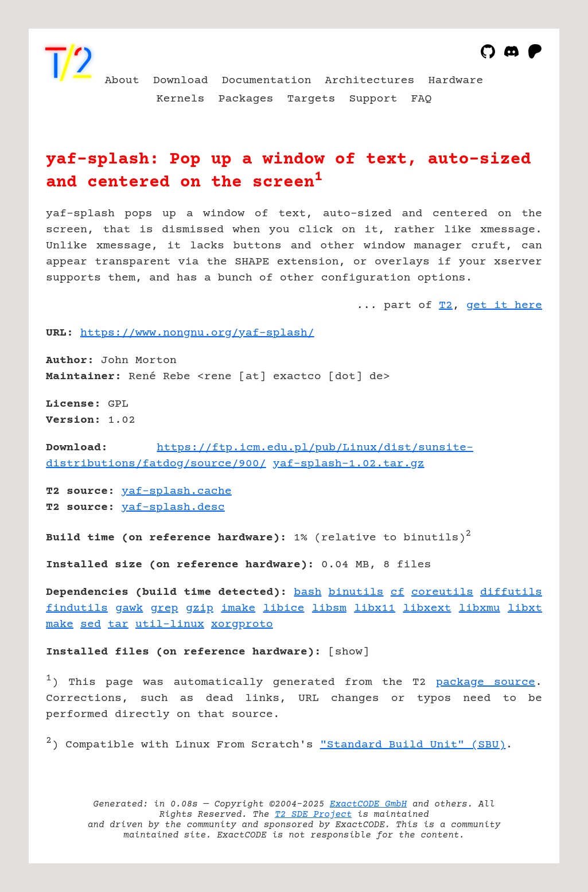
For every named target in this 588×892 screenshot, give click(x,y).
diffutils (511, 592)
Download (181, 81)
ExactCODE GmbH (368, 804)
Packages (246, 99)
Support (373, 99)
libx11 (375, 608)
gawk (129, 608)
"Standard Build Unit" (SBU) (413, 745)
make (60, 624)
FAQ (421, 99)
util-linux (170, 624)
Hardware (455, 81)
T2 (446, 305)
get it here (504, 305)
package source (486, 682)
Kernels (181, 99)
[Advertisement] (508, 400)
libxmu (480, 608)
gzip (200, 608)
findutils (77, 608)
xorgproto (242, 624)
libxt (525, 608)
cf (398, 592)
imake (238, 608)
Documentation (267, 81)
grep (165, 608)
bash (307, 592)
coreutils (442, 592)
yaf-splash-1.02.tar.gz (349, 464)
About (122, 81)
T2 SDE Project (313, 815)
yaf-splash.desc (173, 507)
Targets (311, 99)
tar (118, 624)
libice (284, 608)
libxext (427, 608)
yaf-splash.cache (177, 491)
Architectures (369, 81)
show (349, 652)
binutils (356, 592)
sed (91, 624)
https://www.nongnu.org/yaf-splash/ (197, 333)
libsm (329, 608)
